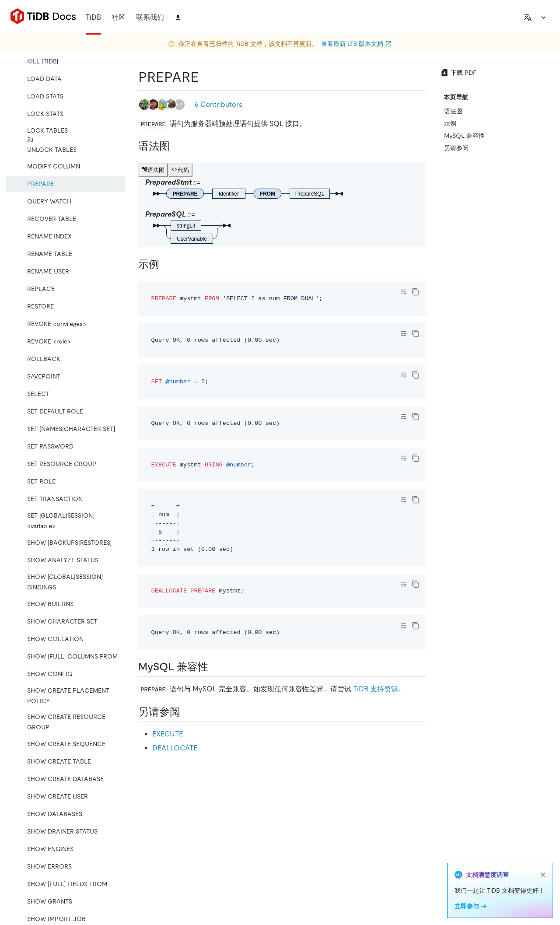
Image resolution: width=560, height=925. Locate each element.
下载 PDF (458, 73)
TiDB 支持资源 (376, 689)
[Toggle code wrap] (403, 292)
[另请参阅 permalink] (187, 712)
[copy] (416, 292)
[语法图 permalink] (177, 146)
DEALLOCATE (175, 748)
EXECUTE (168, 734)
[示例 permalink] (166, 264)
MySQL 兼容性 (464, 136)
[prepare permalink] (206, 77)
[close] (543, 875)
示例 (450, 123)
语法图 (453, 111)
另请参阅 (456, 148)
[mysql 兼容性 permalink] (215, 667)
